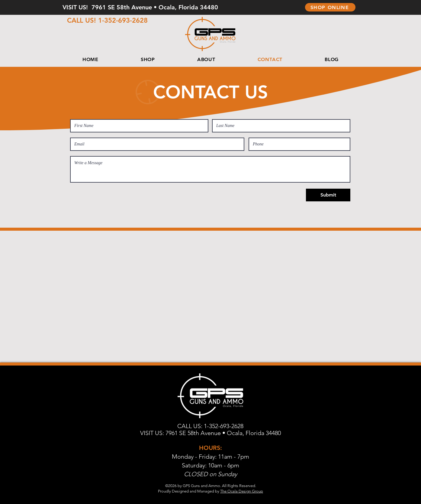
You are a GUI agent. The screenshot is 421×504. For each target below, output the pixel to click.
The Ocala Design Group (242, 491)
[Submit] (328, 195)
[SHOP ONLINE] (330, 7)
